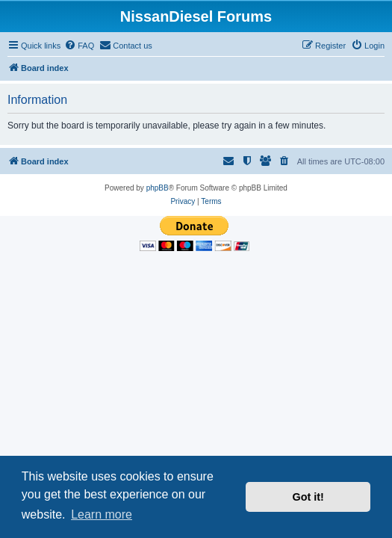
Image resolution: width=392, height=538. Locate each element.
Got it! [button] (308, 497)
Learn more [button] (102, 514)
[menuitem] (79, 46)
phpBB (158, 188)
